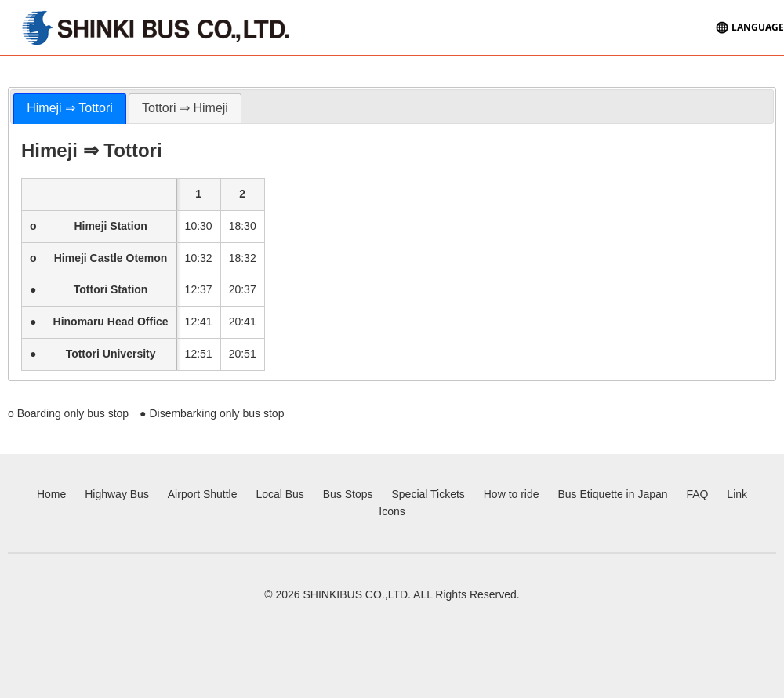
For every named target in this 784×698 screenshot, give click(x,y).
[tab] (70, 109)
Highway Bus (117, 494)
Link (737, 494)
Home (51, 494)
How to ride (512, 494)
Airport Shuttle (203, 494)
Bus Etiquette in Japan (612, 494)
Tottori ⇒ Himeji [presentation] (185, 108)
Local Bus (279, 494)
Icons (392, 511)
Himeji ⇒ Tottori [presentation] (70, 108)
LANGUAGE (758, 27)
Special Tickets (428, 494)
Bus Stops (348, 494)
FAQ (697, 494)
